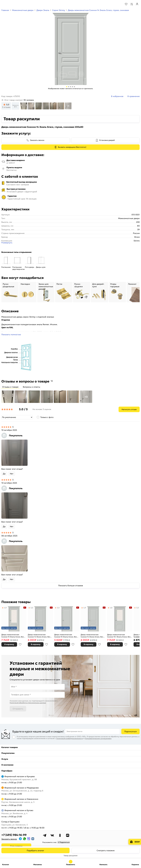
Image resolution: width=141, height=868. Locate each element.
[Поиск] (119, 4)
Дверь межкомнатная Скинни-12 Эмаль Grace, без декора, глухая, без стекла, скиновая (39, 636)
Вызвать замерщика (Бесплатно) (72, 147)
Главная (5, 10)
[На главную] (12, 4)
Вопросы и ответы (31, 387)
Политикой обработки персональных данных (28, 703)
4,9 (5, 608)
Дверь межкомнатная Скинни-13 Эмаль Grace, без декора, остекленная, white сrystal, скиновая (13, 636)
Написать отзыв (129, 409)
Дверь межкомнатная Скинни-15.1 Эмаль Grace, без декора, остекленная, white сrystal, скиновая (119, 636)
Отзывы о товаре (10, 387)
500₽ (137, 842)
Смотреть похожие (106, 850)
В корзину (9, 644)
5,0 (32, 608)
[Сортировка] (17, 417)
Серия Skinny (59, 10)
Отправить (18, 709)
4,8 (111, 608)
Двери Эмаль (43, 10)
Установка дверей (107, 140)
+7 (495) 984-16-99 (14, 835)
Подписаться (130, 731)
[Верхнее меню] (4, 4)
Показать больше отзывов (71, 586)
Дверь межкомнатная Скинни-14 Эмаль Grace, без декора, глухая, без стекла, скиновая (92, 636)
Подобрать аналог (35, 850)
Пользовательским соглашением (98, 738)
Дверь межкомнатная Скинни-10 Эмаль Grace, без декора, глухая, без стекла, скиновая (65, 636)
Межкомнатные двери (23, 10)
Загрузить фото (15, 106)
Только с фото (47, 417)
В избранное (20, 644)
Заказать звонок (37, 140)
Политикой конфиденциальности (70, 738)
